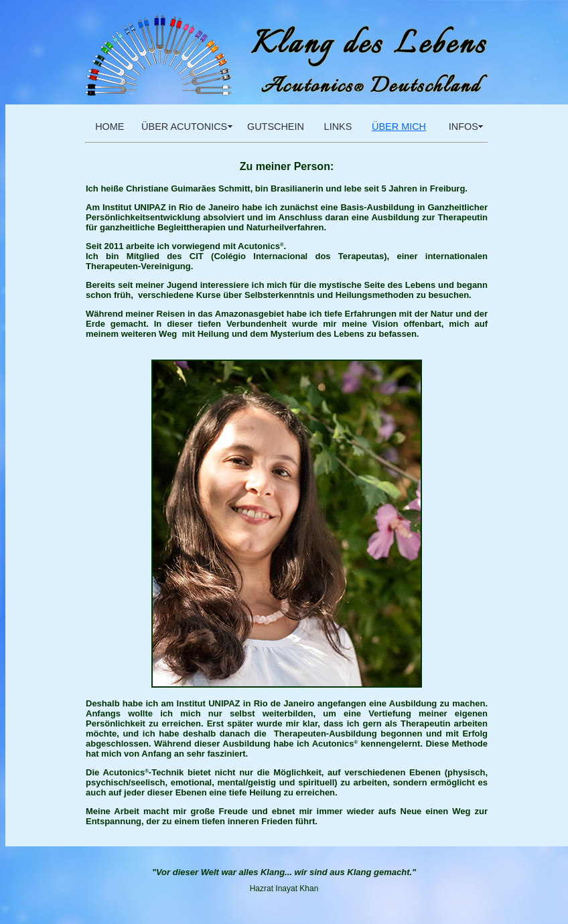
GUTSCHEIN (276, 127)
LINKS (338, 127)
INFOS (461, 127)
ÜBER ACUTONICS (184, 127)
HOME (110, 127)
